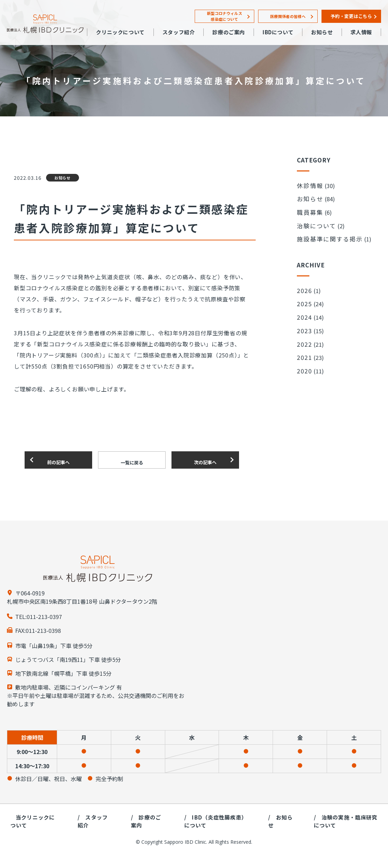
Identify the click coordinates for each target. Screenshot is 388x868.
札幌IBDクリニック (45, 24)
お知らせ (308, 196)
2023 (304, 311)
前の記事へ (58, 460)
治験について (313, 218)
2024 (304, 300)
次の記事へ (205, 460)
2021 (304, 333)
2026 (304, 278)
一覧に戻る (132, 460)
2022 (304, 322)
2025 (304, 289)
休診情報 (308, 185)
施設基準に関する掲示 (324, 229)
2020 (304, 344)
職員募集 (308, 207)
